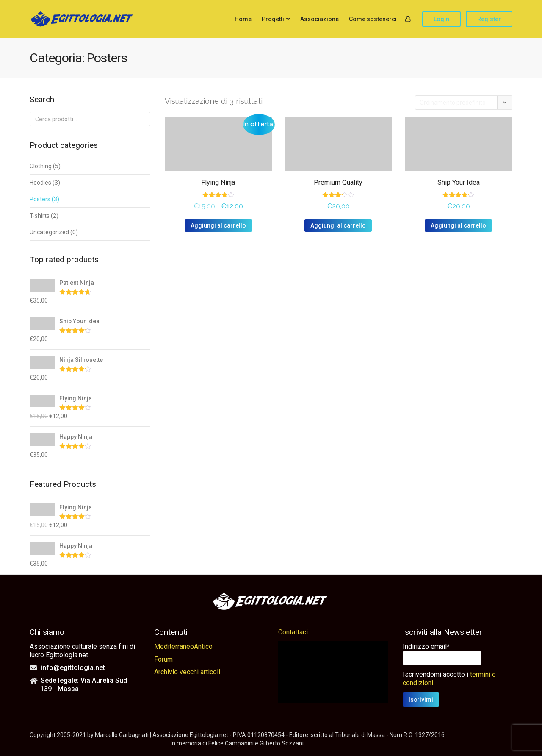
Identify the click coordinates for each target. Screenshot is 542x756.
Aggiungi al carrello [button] (218, 225)
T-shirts (40, 216)
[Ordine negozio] (464, 103)
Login (441, 19)
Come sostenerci (373, 19)
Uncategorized (49, 232)
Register (489, 19)
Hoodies (40, 183)
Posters (40, 199)
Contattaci (293, 632)
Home (243, 19)
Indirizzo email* (426, 646)
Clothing (41, 166)
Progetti (273, 19)
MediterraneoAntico (183, 646)
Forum (163, 659)
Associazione (319, 19)
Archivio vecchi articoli (187, 672)
